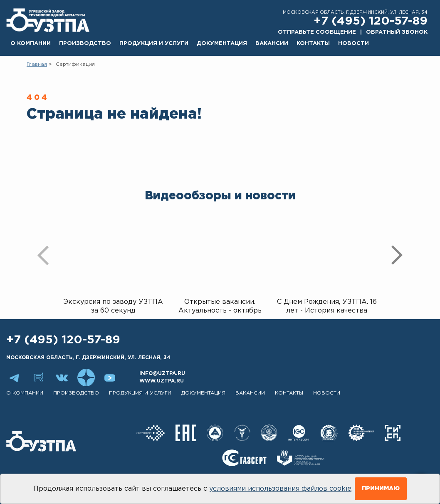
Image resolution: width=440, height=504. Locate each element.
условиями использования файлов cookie (280, 489)
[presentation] (43, 255)
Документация (222, 43)
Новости (353, 43)
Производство (85, 43)
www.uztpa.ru (162, 381)
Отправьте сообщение (317, 32)
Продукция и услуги (154, 43)
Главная (37, 64)
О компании (31, 43)
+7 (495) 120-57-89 (371, 21)
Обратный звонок (397, 32)
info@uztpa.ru (162, 374)
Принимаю (381, 489)
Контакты (313, 43)
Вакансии (272, 43)
